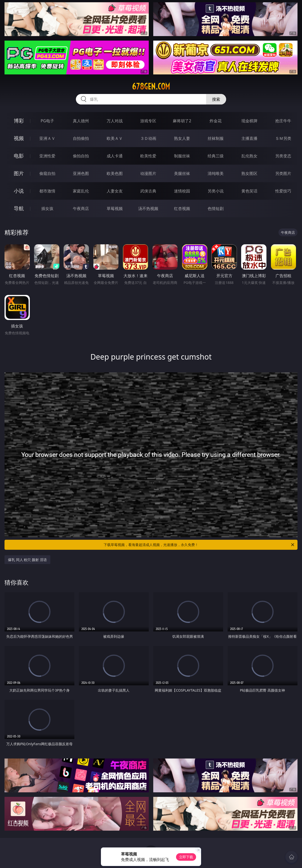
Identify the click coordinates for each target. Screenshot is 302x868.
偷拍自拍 (81, 156)
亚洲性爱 (47, 156)
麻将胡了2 (182, 121)
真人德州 (81, 121)
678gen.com (151, 86)
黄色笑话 (249, 191)
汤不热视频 (148, 208)
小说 (19, 191)
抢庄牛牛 (283, 121)
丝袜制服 (216, 138)
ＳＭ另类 (283, 138)
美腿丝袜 (182, 173)
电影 (19, 156)
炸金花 (216, 121)
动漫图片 (148, 173)
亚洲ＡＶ (47, 138)
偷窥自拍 (47, 173)
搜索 (216, 99)
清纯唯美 (216, 173)
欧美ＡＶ (115, 138)
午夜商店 (81, 208)
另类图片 (283, 173)
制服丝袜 (182, 156)
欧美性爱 (148, 156)
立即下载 (186, 857)
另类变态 (283, 156)
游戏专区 (148, 121)
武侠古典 (148, 191)
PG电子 (47, 121)
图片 (19, 173)
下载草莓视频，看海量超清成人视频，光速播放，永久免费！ (199, 545)
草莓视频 (115, 208)
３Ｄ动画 (148, 138)
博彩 (19, 121)
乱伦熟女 (249, 156)
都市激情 (47, 191)
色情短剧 (216, 208)
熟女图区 (249, 173)
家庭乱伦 (81, 191)
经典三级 (216, 156)
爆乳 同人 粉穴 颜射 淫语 (27, 560)
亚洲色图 (81, 173)
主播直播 (249, 138)
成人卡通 (115, 156)
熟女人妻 (182, 138)
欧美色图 (115, 173)
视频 (19, 138)
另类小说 (216, 191)
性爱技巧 (283, 191)
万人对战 (115, 121)
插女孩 (47, 208)
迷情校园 (182, 191)
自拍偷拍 (81, 138)
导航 (19, 208)
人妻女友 (115, 191)
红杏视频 (182, 208)
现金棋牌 (249, 121)
